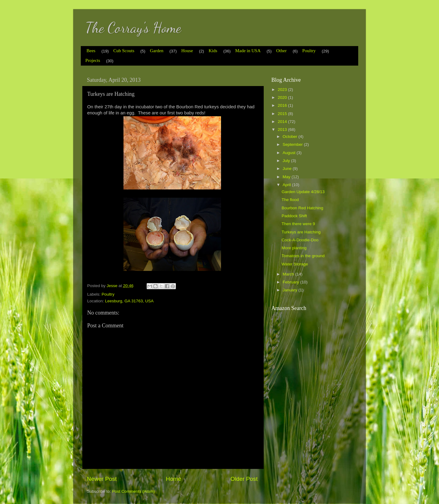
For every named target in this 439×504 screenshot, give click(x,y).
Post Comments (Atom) (134, 491)
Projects (93, 60)
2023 (283, 90)
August (290, 153)
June (288, 169)
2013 (283, 130)
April (287, 185)
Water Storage (295, 264)
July (287, 161)
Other (281, 51)
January (291, 290)
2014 (283, 122)
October (291, 137)
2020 (283, 97)
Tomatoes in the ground (303, 256)
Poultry (309, 51)
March (289, 274)
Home (173, 479)
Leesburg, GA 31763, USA (129, 301)
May (287, 177)
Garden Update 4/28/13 (303, 192)
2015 (283, 114)
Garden (157, 51)
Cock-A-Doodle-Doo (300, 240)
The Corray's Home (133, 28)
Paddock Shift (294, 216)
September (293, 144)
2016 (283, 105)
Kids (213, 51)
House (187, 51)
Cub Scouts (124, 51)
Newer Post (102, 479)
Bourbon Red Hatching (303, 208)
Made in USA (248, 51)
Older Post (244, 479)
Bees (91, 51)
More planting (294, 248)
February (291, 282)
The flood (290, 200)
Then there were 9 (298, 224)
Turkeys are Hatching (301, 232)
